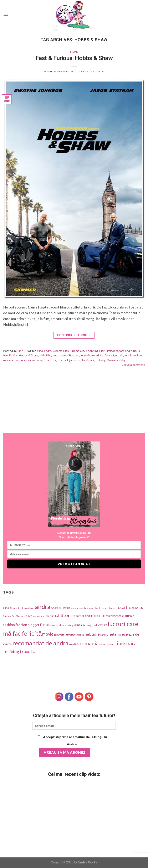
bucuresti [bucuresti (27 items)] (114, 608)
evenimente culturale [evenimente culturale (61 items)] (120, 616)
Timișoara (88, 360)
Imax (56, 355)
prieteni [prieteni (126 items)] (113, 634)
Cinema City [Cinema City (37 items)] (136, 608)
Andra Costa (94, 71)
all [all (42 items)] (11, 608)
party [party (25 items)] (103, 635)
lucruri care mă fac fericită (97, 355)
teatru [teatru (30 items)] (109, 644)
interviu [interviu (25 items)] (85, 625)
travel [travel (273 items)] (26, 652)
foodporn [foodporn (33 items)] (61, 625)
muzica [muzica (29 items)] (80, 635)
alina (40, 351)
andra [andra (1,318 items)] (43, 607)
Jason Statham (70, 355)
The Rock (50, 360)
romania (37, 360)
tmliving (101, 360)
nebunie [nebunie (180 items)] (92, 634)
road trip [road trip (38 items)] (74, 644)
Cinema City (60, 351)
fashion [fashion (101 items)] (9, 625)
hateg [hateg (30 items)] (70, 625)
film (5, 355)
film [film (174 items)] (43, 625)
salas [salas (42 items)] (102, 644)
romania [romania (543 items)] (89, 643)
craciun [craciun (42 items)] (50, 616)
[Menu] (6, 16)
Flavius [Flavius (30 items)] (51, 625)
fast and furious (130, 351)
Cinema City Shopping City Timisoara (94, 351)
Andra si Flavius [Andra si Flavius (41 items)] (60, 608)
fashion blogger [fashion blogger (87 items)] (27, 625)
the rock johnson (69, 360)
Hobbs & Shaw (29, 355)
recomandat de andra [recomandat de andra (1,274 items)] (40, 643)
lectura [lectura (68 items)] (102, 625)
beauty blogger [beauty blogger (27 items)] (87, 608)
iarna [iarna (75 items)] (77, 625)
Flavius (13, 355)
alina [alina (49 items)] (6, 608)
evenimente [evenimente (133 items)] (95, 616)
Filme (74, 52)
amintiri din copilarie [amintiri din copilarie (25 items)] (24, 608)
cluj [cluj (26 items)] (43, 616)
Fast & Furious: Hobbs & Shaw (74, 58)
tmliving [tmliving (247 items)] (11, 652)
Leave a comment (133, 365)
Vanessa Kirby (116, 360)
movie (119, 355)
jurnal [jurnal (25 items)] (94, 625)
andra (48, 351)
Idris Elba (45, 355)
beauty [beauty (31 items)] (74, 608)
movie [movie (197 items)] (48, 634)
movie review (133, 355)
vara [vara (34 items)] (35, 652)
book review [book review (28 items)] (102, 608)
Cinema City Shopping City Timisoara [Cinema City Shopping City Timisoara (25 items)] (22, 616)
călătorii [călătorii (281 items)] (63, 615)
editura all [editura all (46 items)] (78, 616)
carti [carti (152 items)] (124, 607)
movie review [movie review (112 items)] (65, 634)
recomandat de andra (17, 360)
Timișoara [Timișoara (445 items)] (125, 643)
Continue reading (74, 335)
